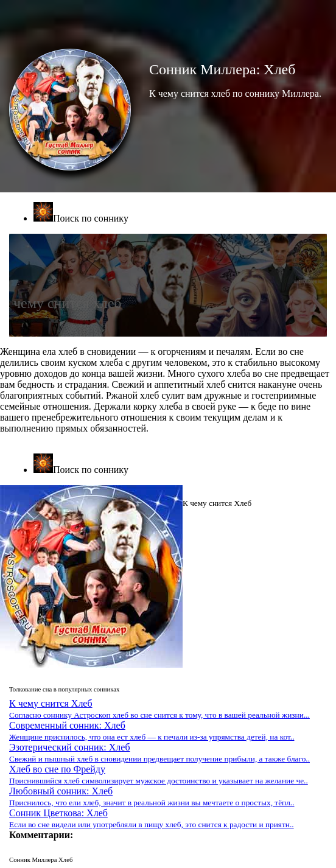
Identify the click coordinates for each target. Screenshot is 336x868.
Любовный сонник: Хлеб (152, 796)
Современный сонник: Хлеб (152, 731)
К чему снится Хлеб (159, 709)
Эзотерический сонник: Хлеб (159, 753)
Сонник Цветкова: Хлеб (152, 818)
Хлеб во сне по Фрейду (159, 775)
